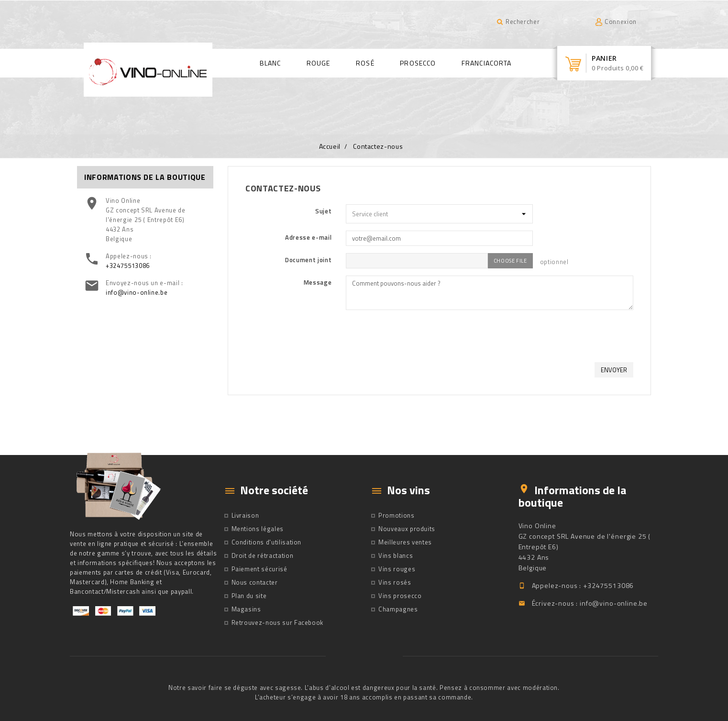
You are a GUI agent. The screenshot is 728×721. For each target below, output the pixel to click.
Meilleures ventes (405, 542)
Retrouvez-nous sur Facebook (278, 622)
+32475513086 (128, 266)
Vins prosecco (400, 596)
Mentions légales (258, 529)
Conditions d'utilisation (267, 542)
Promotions (397, 515)
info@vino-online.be (137, 292)
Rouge (319, 63)
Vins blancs (396, 555)
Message (318, 282)
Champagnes (398, 609)
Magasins (246, 609)
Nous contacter (255, 582)
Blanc (270, 63)
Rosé (365, 63)
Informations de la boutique (572, 496)
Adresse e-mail (308, 237)
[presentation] (561, 336)
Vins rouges (397, 569)
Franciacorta (486, 63)
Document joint (308, 260)
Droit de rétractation (263, 555)
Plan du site (249, 596)
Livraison (245, 515)
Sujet (323, 211)
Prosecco (418, 63)
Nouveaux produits (407, 529)
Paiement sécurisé (259, 569)
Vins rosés (395, 582)
